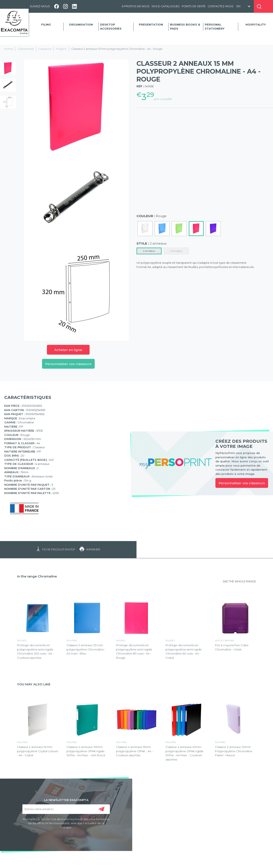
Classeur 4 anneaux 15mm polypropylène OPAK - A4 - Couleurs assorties (134, 751)
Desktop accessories (111, 27)
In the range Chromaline (37, 576)
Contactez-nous (221, 6)
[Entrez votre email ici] (66, 809)
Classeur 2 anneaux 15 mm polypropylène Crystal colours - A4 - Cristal (38, 751)
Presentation (151, 24)
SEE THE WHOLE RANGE (239, 581)
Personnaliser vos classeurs (68, 364)
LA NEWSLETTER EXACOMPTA (66, 800)
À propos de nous (136, 6)
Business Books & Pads (185, 27)
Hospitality (256, 24)
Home (9, 49)
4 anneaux (176, 251)
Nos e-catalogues (166, 6)
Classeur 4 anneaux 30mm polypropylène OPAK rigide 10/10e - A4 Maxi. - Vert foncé (86, 751)
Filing (46, 24)
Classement (26, 49)
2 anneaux (149, 251)
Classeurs (45, 49)
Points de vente (194, 6)
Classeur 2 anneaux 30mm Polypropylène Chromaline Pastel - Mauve (234, 751)
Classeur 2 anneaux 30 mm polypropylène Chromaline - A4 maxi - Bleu (86, 649)
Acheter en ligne (68, 350)
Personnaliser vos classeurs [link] (242, 483)
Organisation (81, 24)
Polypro (61, 49)
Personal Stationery (215, 27)
